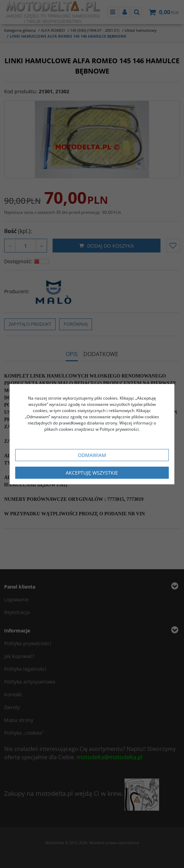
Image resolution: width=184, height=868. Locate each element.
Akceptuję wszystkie (92, 473)
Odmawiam (92, 455)
